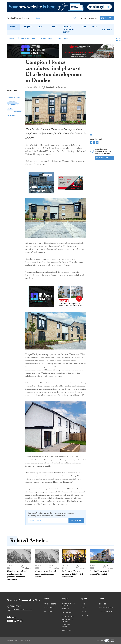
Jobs (84, 27)
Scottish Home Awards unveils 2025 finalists (100, 573)
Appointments (28, 38)
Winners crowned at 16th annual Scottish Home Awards (46, 574)
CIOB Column (68, 616)
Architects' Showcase (68, 620)
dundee (11, 94)
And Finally (63, 38)
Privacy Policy (105, 611)
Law (40, 27)
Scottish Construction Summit (69, 29)
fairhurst (12, 101)
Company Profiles (66, 625)
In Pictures (46, 38)
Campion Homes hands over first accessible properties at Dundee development (17, 576)
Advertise (93, 18)
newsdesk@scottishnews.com (21, 610)
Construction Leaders (69, 604)
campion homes (14, 98)
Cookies (102, 604)
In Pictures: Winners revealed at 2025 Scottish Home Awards (73, 574)
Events (95, 27)
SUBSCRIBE (107, 18)
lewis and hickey (15, 112)
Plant (53, 27)
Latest (12, 38)
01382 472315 (15, 606)
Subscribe (76, 520)
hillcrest (12, 116)
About (83, 18)
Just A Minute (68, 630)
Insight (27, 27)
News (13, 27)
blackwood (13, 105)
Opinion (65, 609)
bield (10, 108)
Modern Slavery (106, 608)
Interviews (67, 613)
